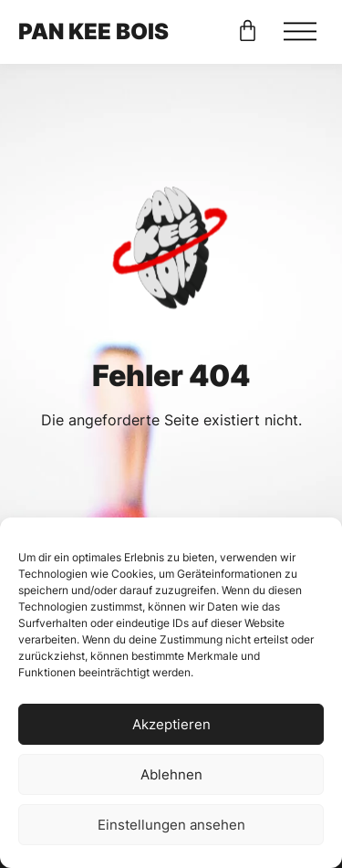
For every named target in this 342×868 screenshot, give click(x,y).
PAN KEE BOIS (93, 31)
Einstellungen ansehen (171, 825)
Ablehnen (171, 774)
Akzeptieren (171, 724)
